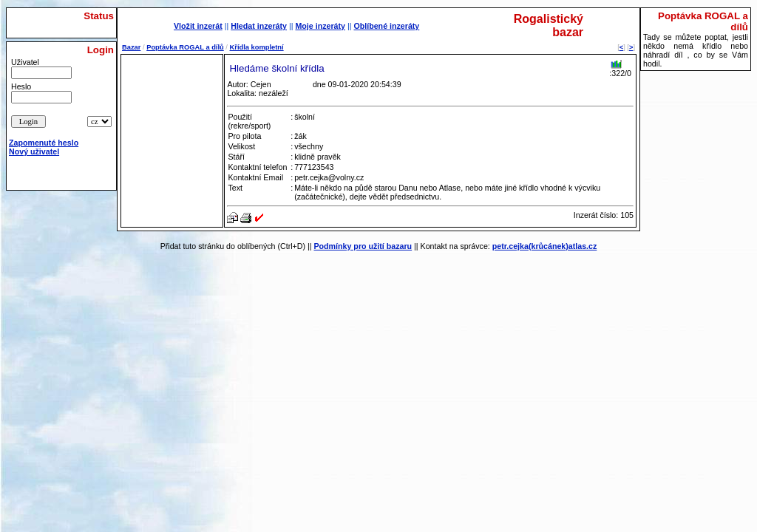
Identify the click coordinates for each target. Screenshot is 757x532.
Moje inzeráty (320, 26)
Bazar (131, 47)
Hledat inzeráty (259, 26)
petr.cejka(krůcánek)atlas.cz (545, 246)
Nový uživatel (34, 151)
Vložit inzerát (198, 26)
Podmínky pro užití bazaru (363, 246)
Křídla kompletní (257, 47)
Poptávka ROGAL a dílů (185, 47)
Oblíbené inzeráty (386, 26)
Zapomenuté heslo (44, 143)
